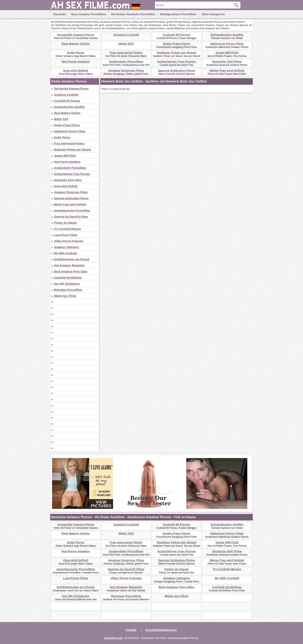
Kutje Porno (76, 53)
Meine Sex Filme (65, 296)
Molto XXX (126, 44)
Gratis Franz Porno (176, 44)
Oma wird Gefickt (76, 70)
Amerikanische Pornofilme (72, 211)
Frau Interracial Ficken (126, 53)
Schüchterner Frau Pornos (176, 61)
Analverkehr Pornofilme (126, 61)
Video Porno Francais (69, 241)
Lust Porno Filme (66, 235)
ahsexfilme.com (113, 638)
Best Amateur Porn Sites (71, 272)
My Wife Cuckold (65, 253)
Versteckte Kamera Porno (76, 35)
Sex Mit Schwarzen (67, 284)
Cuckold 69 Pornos (177, 35)
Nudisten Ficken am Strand (176, 53)
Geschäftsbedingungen (161, 630)
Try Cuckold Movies (67, 229)
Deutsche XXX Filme (227, 61)
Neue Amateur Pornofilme (89, 14)
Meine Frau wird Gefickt (227, 70)
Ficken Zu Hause (65, 223)
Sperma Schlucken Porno (177, 70)
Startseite (60, 14)
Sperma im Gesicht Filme (71, 217)
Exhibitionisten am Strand (72, 259)
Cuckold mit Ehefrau (68, 278)
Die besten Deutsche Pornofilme (133, 14)
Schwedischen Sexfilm (227, 35)
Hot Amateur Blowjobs (69, 265)
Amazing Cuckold (126, 35)
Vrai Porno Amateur (76, 61)
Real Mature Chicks (76, 44)
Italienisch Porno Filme (227, 44)
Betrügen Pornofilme (68, 290)
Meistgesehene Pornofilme (178, 14)
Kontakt (131, 630)
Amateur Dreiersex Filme (126, 70)
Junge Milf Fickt (227, 53)
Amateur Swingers (67, 247)
